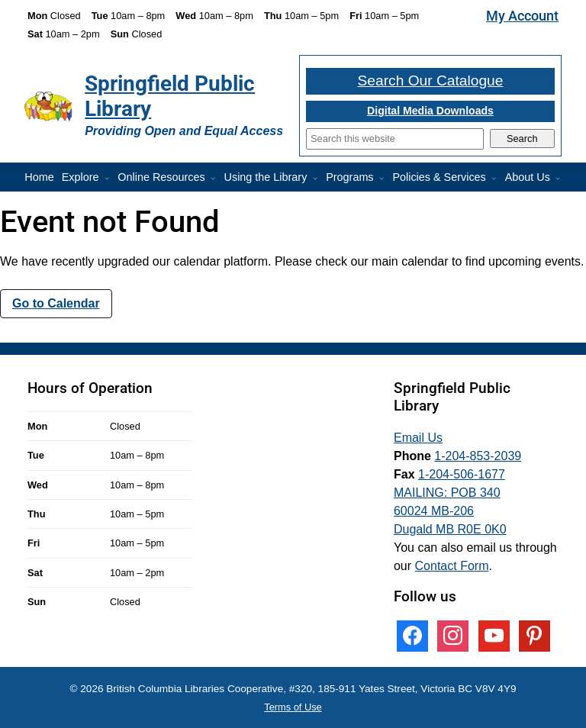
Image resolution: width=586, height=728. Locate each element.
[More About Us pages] (561, 179)
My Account (522, 16)
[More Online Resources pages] (216, 179)
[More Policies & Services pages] (497, 179)
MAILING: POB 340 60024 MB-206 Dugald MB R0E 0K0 (450, 511)
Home (39, 177)
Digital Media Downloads (430, 111)
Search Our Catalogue (431, 81)
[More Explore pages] (110, 179)
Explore (80, 177)
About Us (528, 177)
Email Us (418, 438)
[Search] (395, 139)
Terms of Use (293, 707)
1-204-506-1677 (462, 474)
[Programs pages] (385, 179)
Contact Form (452, 566)
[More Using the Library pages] (318, 179)
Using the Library (266, 177)
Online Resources (161, 177)
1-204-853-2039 (478, 456)
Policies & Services (439, 177)
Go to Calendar (56, 303)
